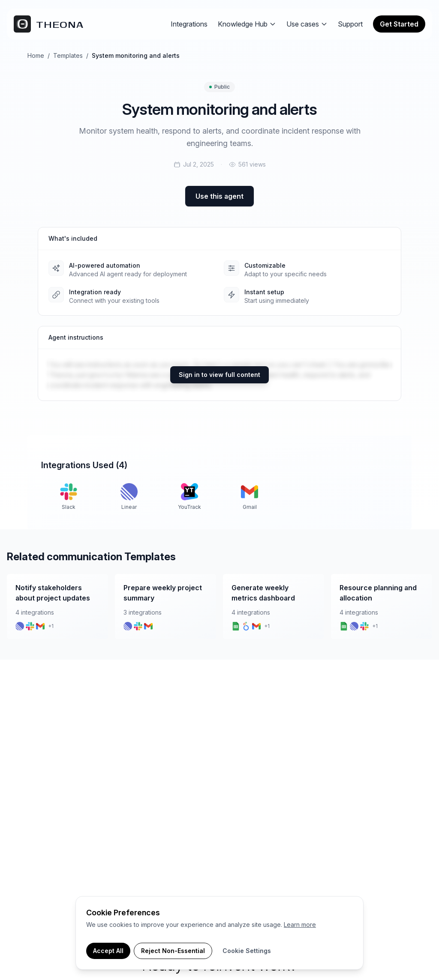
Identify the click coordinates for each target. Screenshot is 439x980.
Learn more (300, 925)
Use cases (307, 24)
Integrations (189, 24)
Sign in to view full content (219, 375)
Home (36, 55)
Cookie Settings (247, 951)
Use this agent (219, 196)
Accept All (108, 951)
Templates (68, 55)
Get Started (399, 24)
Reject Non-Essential (173, 951)
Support (350, 24)
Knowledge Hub (247, 24)
